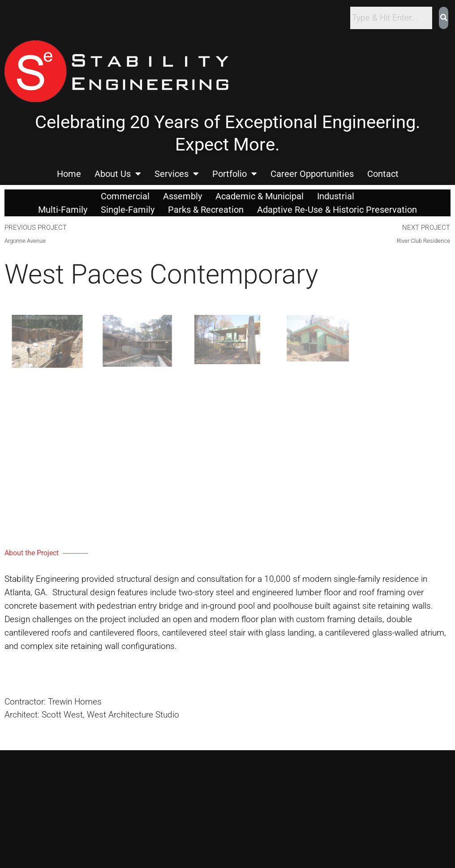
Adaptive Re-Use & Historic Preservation (337, 210)
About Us (118, 174)
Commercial (125, 196)
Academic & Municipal (260, 196)
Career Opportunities (312, 174)
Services (177, 174)
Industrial (336, 196)
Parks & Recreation (206, 210)
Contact (383, 174)
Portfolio (235, 174)
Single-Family (128, 210)
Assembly (182, 196)
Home (69, 174)
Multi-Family (63, 210)
